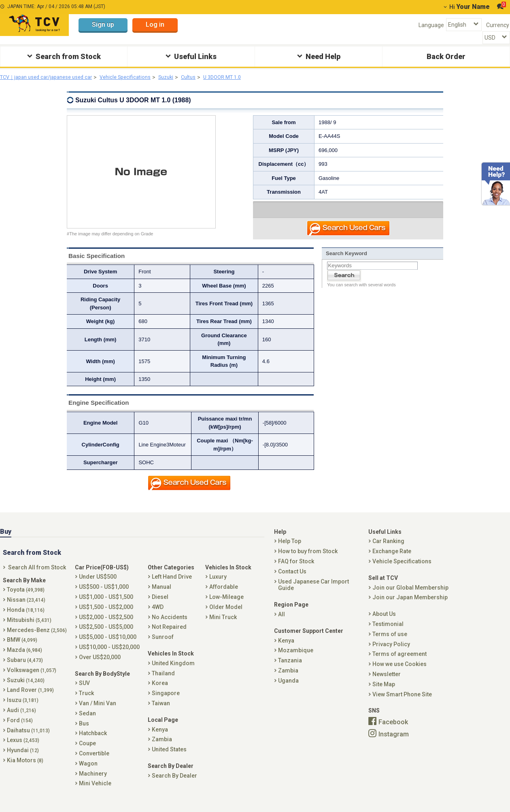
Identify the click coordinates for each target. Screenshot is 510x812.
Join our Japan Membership (410, 606)
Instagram (394, 743)
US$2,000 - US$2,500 (106, 626)
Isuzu (23, 708)
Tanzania (290, 669)
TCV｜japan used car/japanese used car (51, 77)
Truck (86, 702)
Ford (20, 729)
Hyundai (23, 759)
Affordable (224, 595)
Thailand (163, 682)
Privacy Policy (391, 653)
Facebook (393, 731)
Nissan (26, 608)
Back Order (446, 56)
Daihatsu (28, 739)
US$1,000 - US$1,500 (106, 605)
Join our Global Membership (410, 596)
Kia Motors (25, 769)
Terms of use (390, 643)
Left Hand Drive (172, 586)
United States (169, 758)
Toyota (26, 598)
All (282, 623)
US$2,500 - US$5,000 (106, 636)
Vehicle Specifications (138, 77)
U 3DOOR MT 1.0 (244, 77)
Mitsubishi (29, 628)
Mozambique (296, 659)
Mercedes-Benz (37, 639)
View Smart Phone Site (402, 703)
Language (431, 25)
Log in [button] (155, 24)
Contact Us (292, 580)
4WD (158, 615)
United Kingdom (173, 672)
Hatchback (93, 742)
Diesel (160, 605)
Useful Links (190, 56)
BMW (22, 649)
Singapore (166, 702)
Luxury (218, 586)
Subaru (25, 668)
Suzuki (183, 77)
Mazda (24, 658)
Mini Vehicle (95, 792)
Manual (161, 595)
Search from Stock (63, 56)
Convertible (94, 762)
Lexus (23, 749)
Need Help (318, 56)
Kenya (160, 738)
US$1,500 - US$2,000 (106, 615)
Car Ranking (388, 550)
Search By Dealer (174, 784)
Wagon (88, 772)
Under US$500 (98, 586)
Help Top (290, 550)
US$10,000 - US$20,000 (109, 656)
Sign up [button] (103, 24)
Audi (21, 719)
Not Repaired (169, 636)
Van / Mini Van (98, 712)
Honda (26, 618)
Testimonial (388, 632)
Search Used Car (349, 230)
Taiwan (161, 712)
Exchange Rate (392, 560)
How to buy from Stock (308, 560)
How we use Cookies (399, 672)
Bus (84, 732)
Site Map (384, 693)
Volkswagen (32, 679)
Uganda (288, 689)
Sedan (87, 722)
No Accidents (170, 626)
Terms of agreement (399, 663)
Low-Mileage (226, 605)
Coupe (87, 752)
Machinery (93, 782)
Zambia (162, 748)
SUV (84, 692)
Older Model (226, 615)
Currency (498, 25)
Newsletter (387, 683)
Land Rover (30, 699)
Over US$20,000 (100, 666)
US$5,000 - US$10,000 (108, 645)
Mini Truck (223, 626)
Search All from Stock (37, 576)
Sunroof (163, 645)
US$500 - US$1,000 (104, 595)
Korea (160, 692)
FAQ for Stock (296, 570)
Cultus (207, 77)
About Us (384, 622)
